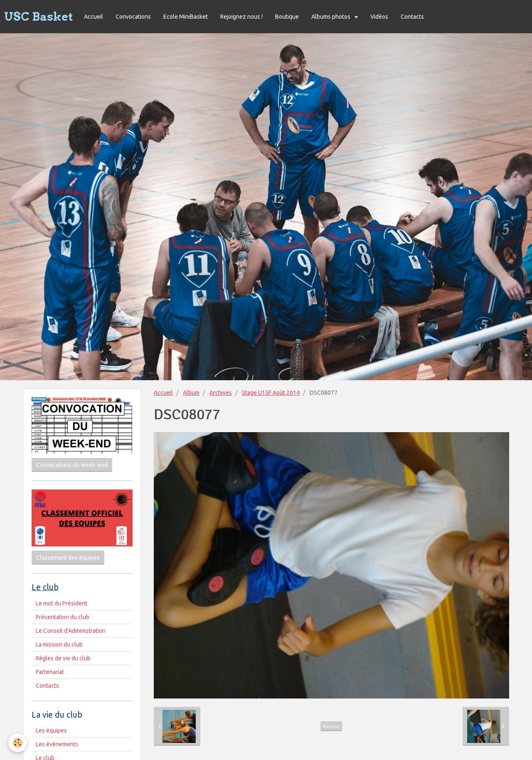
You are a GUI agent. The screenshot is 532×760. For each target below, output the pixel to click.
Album (191, 393)
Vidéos (379, 17)
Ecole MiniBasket (186, 17)
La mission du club (59, 644)
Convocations (133, 17)
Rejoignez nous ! (241, 17)
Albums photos (331, 17)
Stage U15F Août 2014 (271, 393)
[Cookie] (18, 743)
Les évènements (57, 744)
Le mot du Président (62, 603)
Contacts (412, 17)
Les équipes (51, 730)
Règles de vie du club (63, 658)
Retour (331, 726)
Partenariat (50, 672)
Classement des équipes (68, 558)
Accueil (94, 17)
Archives (221, 393)
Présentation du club (63, 617)
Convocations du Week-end (72, 465)
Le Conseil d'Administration (71, 631)
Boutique (287, 17)
